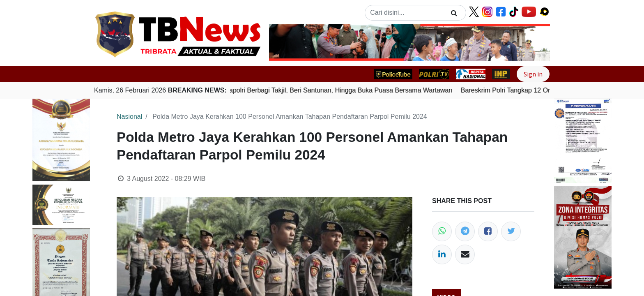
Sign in (533, 74)
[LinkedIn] (442, 254)
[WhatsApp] (442, 231)
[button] (290, 42)
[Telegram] (465, 231)
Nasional (129, 117)
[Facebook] (488, 231)
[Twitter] (511, 231)
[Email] (465, 254)
